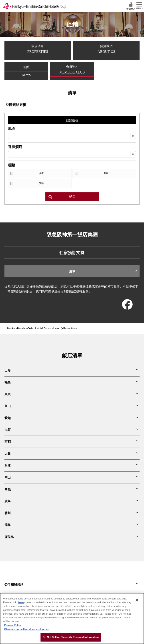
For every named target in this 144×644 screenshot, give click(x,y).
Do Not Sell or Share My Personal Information (71, 637)
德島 (8, 525)
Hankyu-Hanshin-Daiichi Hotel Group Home (33, 328)
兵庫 (8, 465)
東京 (8, 394)
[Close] (137, 600)
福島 (8, 382)
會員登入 (131, 6)
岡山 (8, 477)
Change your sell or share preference (27, 629)
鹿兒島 (9, 537)
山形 (8, 370)
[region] (72, 619)
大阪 (8, 454)
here (21, 602)
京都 (8, 442)
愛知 (8, 418)
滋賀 (8, 430)
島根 (8, 489)
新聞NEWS (26, 71)
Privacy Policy (13, 625)
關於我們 (106, 50)
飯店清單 (38, 50)
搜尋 (72, 197)
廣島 (8, 501)
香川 (8, 513)
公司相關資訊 (14, 584)
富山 (8, 406)
